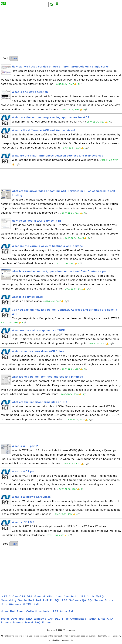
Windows (15, 604)
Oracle (22, 600)
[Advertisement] (61, 31)
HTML (51, 597)
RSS (65, 600)
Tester (5, 619)
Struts (109, 600)
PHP (45, 600)
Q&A (110, 619)
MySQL (101, 597)
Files (65, 619)
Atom (63, 611)
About (21, 611)
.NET (4, 597)
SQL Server (96, 600)
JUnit (91, 597)
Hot (13, 611)
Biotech (6, 623)
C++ (15, 597)
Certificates (78, 619)
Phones (18, 623)
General (40, 597)
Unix (4, 604)
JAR (51, 619)
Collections (34, 611)
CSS (22, 597)
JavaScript (71, 597)
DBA (30, 597)
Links (102, 619)
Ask (71, 611)
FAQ (37, 623)
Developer (18, 619)
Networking (8, 600)
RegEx (92, 619)
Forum (46, 623)
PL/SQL (55, 600)
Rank (14, 58)
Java (59, 597)
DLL (58, 619)
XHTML (27, 604)
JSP (83, 597)
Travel (29, 623)
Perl (31, 600)
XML (37, 604)
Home (5, 611)
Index (47, 611)
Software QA (78, 600)
